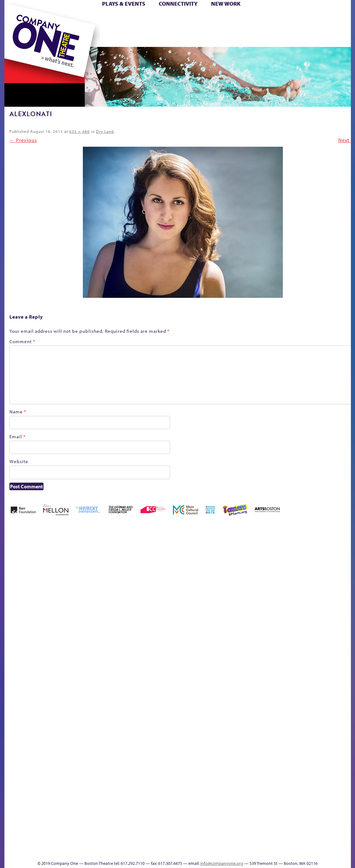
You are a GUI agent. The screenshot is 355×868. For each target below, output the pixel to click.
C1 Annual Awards (303, 841)
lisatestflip (82, 681)
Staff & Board (302, 671)
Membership (96, 681)
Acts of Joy (76, 567)
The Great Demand (40, 841)
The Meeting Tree (92, 841)
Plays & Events (124, 4)
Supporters (293, 851)
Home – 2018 (341, 567)
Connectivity (178, 4)
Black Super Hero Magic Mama (170, 558)
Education (292, 577)
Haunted (331, 577)
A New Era (50, 567)
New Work (226, 4)
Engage (242, 37)
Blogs (236, 794)
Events (237, 851)
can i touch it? (222, 567)
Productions (202, 851)
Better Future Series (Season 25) (132, 558)
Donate (281, 18)
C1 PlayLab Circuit (238, 709)
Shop (291, 28)
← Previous (23, 140)
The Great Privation (54, 841)
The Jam (84, 37)
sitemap (150, 37)
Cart (238, 18)
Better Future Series (104, 567)
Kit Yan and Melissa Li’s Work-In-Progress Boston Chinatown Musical (55, 634)
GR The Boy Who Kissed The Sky (315, 549)
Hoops (29, 28)
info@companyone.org (222, 863)
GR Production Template (306, 567)
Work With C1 (117, 841)
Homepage (15, 681)
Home (15, 18)
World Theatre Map (238, 775)
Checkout (252, 577)
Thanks (268, 37)
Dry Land (105, 131)
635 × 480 (80, 131)
